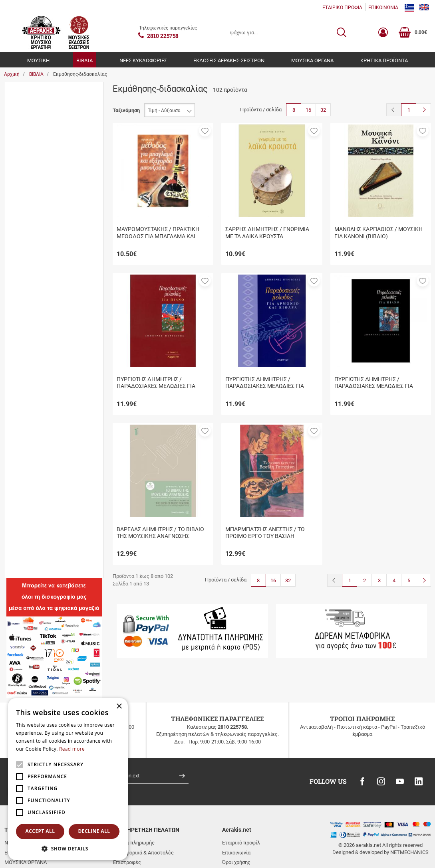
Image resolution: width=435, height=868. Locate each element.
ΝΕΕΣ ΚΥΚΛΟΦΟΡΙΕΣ (143, 60)
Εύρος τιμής (27, 427)
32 (323, 110)
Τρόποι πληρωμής (134, 803)
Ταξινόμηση (126, 110)
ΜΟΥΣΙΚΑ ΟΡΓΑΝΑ (312, 60)
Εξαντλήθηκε (37, 266)
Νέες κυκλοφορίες (44, 222)
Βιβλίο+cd (34, 339)
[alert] (68, 779)
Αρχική (12, 74)
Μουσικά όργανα (41, 135)
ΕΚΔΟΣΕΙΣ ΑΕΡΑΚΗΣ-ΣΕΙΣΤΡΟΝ (229, 60)
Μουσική (32, 149)
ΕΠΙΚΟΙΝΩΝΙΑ (383, 8)
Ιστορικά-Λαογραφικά (47, 208)
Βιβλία (30, 106)
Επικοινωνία (236, 812)
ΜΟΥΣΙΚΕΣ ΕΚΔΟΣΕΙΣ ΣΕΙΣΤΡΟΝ (59, 397)
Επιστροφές (127, 822)
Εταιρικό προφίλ (241, 803)
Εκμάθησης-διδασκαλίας (50, 193)
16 (308, 110)
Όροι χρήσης (236, 822)
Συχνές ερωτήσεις (134, 832)
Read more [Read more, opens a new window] (72, 749)
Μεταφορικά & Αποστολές (143, 812)
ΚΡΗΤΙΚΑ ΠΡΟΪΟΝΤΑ (384, 60)
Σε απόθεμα (35, 280)
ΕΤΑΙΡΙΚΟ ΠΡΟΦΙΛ (342, 8)
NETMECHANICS (409, 812)
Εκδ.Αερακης (37, 120)
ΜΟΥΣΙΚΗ (38, 60)
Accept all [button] (40, 831)
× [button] (119, 707)
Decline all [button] (94, 831)
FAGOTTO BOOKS (42, 383)
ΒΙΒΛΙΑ (84, 60)
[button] (205, 130)
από (15, 479)
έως (52, 479)
